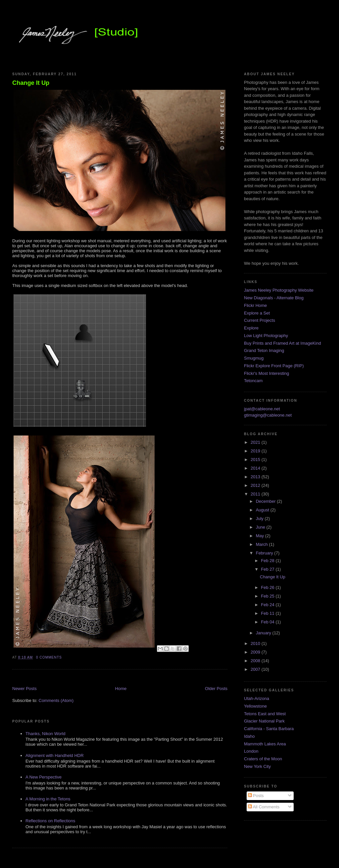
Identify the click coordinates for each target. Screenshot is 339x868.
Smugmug (254, 358)
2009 (256, 652)
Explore (251, 328)
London (251, 751)
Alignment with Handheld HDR (55, 755)
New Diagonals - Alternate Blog (274, 298)
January (264, 633)
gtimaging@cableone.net (268, 415)
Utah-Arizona (257, 698)
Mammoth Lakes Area (265, 744)
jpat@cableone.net (262, 409)
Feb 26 (268, 587)
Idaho (249, 736)
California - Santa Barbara (269, 729)
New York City (257, 766)
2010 (256, 643)
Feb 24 (268, 605)
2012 (256, 485)
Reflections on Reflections (50, 821)
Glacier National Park (264, 721)
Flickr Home (255, 305)
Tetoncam (253, 381)
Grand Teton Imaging (264, 350)
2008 (256, 661)
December (266, 501)
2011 (256, 494)
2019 (256, 451)
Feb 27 (268, 569)
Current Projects (260, 320)
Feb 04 (268, 622)
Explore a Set (257, 313)
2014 (256, 468)
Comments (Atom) (56, 700)
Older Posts (216, 689)
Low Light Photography (266, 336)
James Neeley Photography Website (279, 290)
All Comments (264, 807)
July (260, 519)
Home (121, 689)
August (263, 510)
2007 (256, 669)
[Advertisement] (90, 678)
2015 (256, 460)
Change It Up (31, 83)
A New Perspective (44, 777)
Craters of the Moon (263, 759)
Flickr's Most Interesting (266, 373)
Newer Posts (24, 689)
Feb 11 (268, 613)
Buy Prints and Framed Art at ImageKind (283, 343)
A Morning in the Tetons (48, 799)
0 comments (49, 657)
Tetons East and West (265, 714)
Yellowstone (255, 706)
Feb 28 (268, 561)
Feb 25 (268, 596)
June (261, 527)
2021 (256, 442)
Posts (256, 796)
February (265, 553)
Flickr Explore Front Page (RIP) (274, 366)
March (263, 544)
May (261, 536)
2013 (256, 477)
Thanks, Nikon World (45, 734)
